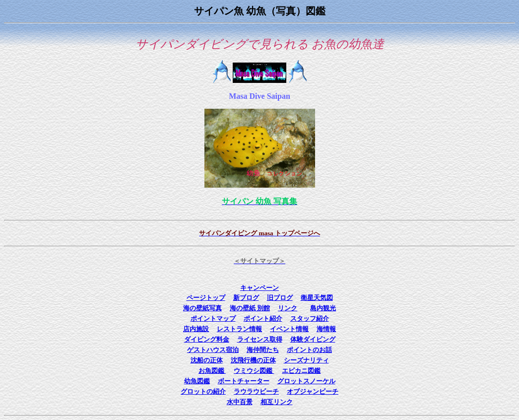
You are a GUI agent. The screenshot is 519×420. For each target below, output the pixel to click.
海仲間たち (263, 350)
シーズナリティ (306, 360)
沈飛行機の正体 (253, 360)
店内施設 (196, 329)
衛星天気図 (317, 298)
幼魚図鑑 (197, 381)
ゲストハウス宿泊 (213, 350)
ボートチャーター (244, 381)
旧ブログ (280, 298)
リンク (288, 308)
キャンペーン (259, 288)
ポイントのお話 (309, 350)
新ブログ (246, 298)
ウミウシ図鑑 (254, 371)
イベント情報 (289, 329)
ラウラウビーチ (256, 391)
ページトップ (206, 298)
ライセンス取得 (260, 339)
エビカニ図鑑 (301, 371)
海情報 (326, 329)
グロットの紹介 (203, 391)
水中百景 (240, 402)
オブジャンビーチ (313, 391)
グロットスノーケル (306, 381)
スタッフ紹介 (310, 318)
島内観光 (323, 308)
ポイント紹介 (263, 318)
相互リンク (277, 402)
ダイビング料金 (207, 339)
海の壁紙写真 (202, 308)
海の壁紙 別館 (250, 308)
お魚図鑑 (212, 371)
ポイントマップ (213, 318)
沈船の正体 (207, 360)
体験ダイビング (313, 339)
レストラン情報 (239, 329)
